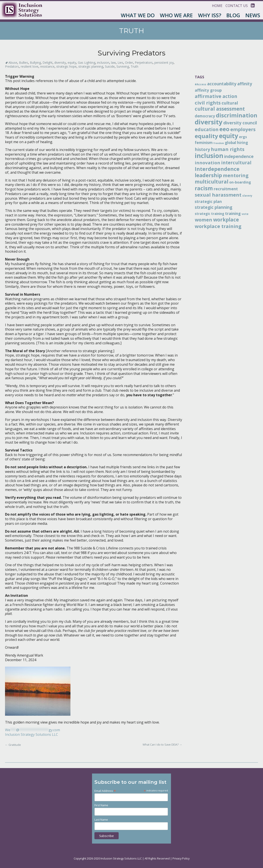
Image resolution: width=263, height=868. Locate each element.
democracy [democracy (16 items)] (205, 116)
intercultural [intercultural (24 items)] (236, 163)
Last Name (101, 820)
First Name (101, 805)
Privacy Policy (181, 858)
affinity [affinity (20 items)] (245, 84)
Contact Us (237, 6)
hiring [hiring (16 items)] (243, 143)
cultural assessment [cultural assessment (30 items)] (220, 109)
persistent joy (164, 63)
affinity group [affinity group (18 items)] (208, 90)
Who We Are (176, 15)
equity (72, 63)
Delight (48, 63)
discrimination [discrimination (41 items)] (237, 115)
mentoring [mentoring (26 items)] (236, 175)
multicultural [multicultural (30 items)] (212, 182)
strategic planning (91, 66)
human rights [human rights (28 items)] (228, 149)
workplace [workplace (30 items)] (226, 220)
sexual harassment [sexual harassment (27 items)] (218, 195)
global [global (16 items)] (231, 143)
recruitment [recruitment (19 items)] (226, 189)
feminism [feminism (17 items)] (204, 142)
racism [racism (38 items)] (204, 188)
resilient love (30, 66)
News (253, 15)
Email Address (105, 791)
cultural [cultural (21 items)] (230, 103)
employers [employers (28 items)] (243, 129)
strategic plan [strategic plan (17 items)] (208, 201)
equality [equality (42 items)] (206, 136)
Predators (12, 66)
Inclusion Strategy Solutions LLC (32, 734)
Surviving (123, 66)
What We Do (138, 15)
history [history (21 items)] (202, 149)
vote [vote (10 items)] (245, 214)
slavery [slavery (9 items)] (247, 196)
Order (129, 63)
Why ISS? (210, 15)
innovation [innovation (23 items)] (207, 163)
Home (217, 6)
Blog (233, 15)
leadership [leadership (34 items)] (208, 175)
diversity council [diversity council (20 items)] (240, 123)
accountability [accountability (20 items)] (222, 84)
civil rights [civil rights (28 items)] (208, 103)
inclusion (103, 63)
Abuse (13, 63)
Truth (134, 66)
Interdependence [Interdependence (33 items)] (217, 169)
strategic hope (66, 66)
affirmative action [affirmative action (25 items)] (216, 96)
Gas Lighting (87, 63)
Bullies (24, 63)
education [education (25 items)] (207, 129)
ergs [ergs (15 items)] (243, 137)
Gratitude (13, 745)
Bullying (35, 63)
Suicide (110, 66)
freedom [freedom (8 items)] (219, 143)
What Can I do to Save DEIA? (162, 744)
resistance (47, 66)
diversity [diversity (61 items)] (209, 122)
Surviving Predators (131, 53)
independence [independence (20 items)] (239, 156)
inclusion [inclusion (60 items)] (209, 156)
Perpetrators (144, 63)
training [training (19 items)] (233, 213)
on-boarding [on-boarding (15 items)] (240, 182)
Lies (120, 63)
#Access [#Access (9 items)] (201, 84)
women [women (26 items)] (203, 220)
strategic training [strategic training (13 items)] (209, 214)
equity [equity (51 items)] (229, 136)
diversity (60, 63)
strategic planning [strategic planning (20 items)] (213, 207)
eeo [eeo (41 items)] (224, 129)
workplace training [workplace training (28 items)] (218, 226)
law (113, 63)
